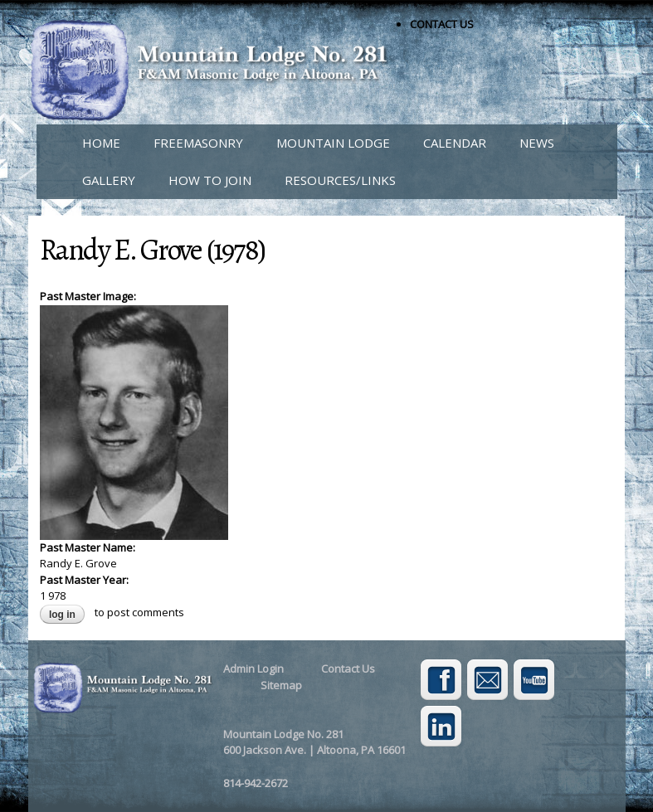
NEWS (537, 143)
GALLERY (109, 180)
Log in (62, 615)
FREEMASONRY (198, 143)
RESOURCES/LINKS (340, 180)
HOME (101, 143)
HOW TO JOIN (210, 180)
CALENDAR (455, 143)
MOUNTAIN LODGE (333, 143)
